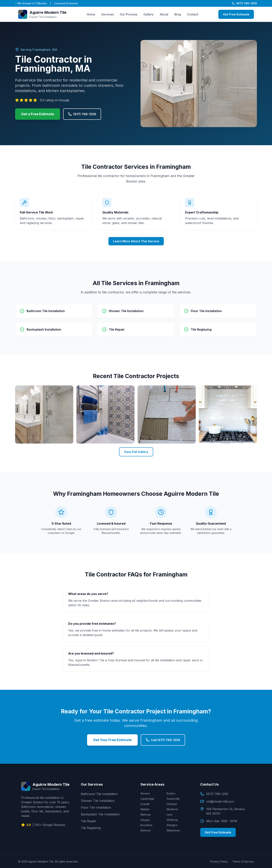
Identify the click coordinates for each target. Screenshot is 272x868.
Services (107, 14)
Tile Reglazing (91, 828)
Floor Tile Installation (96, 807)
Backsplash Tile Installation (100, 814)
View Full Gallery (136, 452)
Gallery (148, 14)
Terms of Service (243, 861)
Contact (193, 14)
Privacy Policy (219, 861)
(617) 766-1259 (244, 3)
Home (91, 14)
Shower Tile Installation (98, 801)
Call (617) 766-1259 (163, 740)
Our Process (129, 14)
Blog (178, 14)
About (164, 14)
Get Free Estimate (236, 14)
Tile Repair (88, 821)
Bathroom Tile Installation (99, 794)
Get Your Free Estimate (112, 740)
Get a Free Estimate (38, 114)
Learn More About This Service (136, 241)
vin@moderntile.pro (217, 801)
